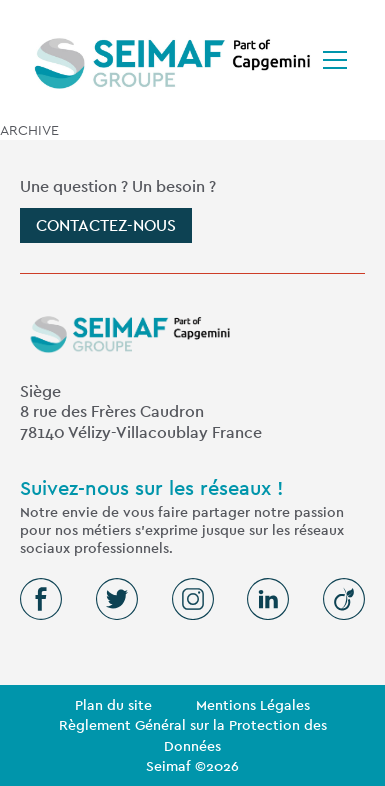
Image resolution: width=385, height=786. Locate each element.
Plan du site (113, 705)
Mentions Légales (253, 705)
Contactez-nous (106, 225)
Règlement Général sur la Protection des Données (193, 735)
